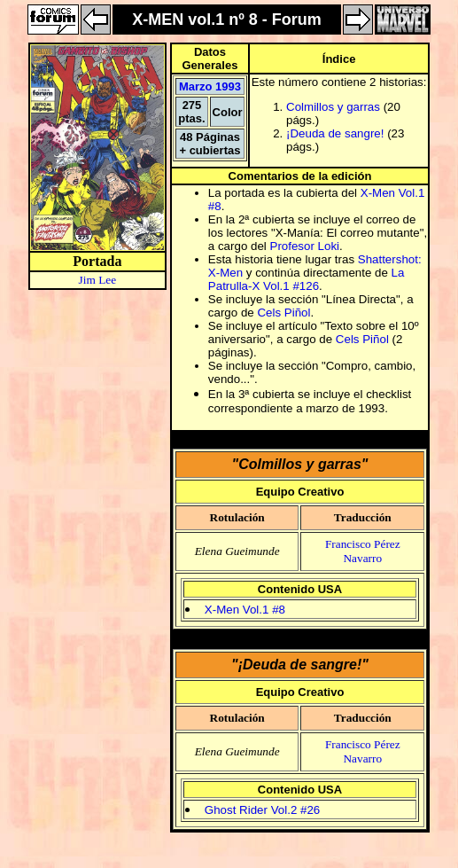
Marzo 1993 (210, 86)
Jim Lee (98, 280)
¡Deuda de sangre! (335, 133)
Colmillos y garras (333, 107)
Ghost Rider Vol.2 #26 (262, 810)
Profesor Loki (305, 246)
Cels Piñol (283, 313)
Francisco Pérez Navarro (363, 551)
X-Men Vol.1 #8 (245, 610)
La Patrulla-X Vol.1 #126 (307, 279)
